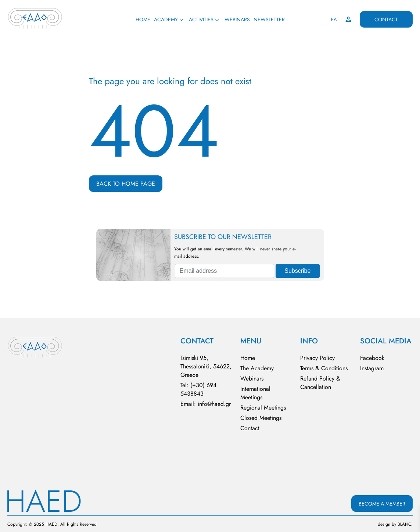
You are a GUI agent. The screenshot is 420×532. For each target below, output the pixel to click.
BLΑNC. (405, 524)
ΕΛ (334, 19)
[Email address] (225, 271)
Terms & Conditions (324, 368)
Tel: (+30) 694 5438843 (198, 389)
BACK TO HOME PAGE (126, 184)
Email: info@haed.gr (206, 404)
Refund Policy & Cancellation (320, 383)
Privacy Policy (317, 358)
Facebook (372, 358)
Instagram (372, 368)
